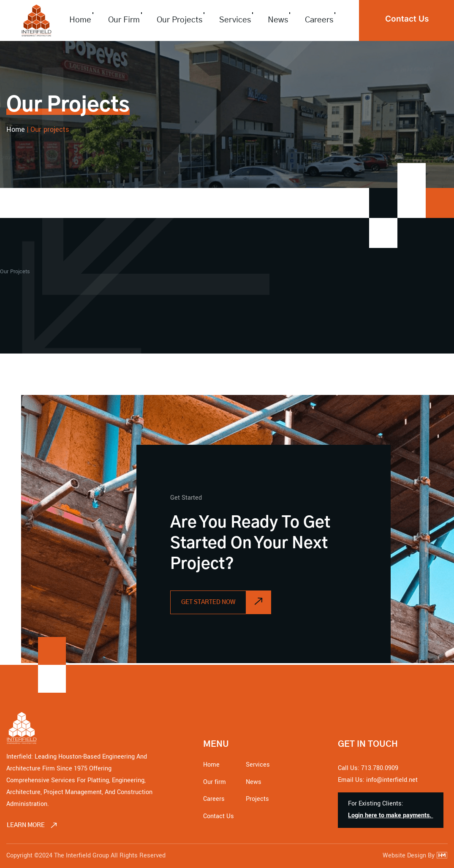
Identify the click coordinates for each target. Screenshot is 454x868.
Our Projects (179, 20)
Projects (257, 799)
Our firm (124, 20)
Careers (319, 20)
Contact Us (219, 816)
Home (80, 20)
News (278, 20)
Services (235, 20)
